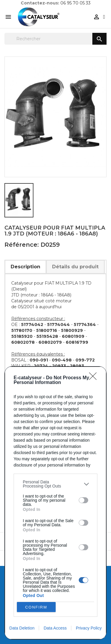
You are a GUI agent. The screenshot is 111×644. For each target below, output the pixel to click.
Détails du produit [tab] (75, 267)
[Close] (95, 378)
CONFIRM (36, 607)
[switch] (83, 500)
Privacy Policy (89, 628)
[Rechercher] (55, 39)
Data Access (55, 628)
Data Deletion (22, 628)
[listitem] (55, 484)
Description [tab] (25, 267)
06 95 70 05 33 (75, 3)
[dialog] (55, 503)
